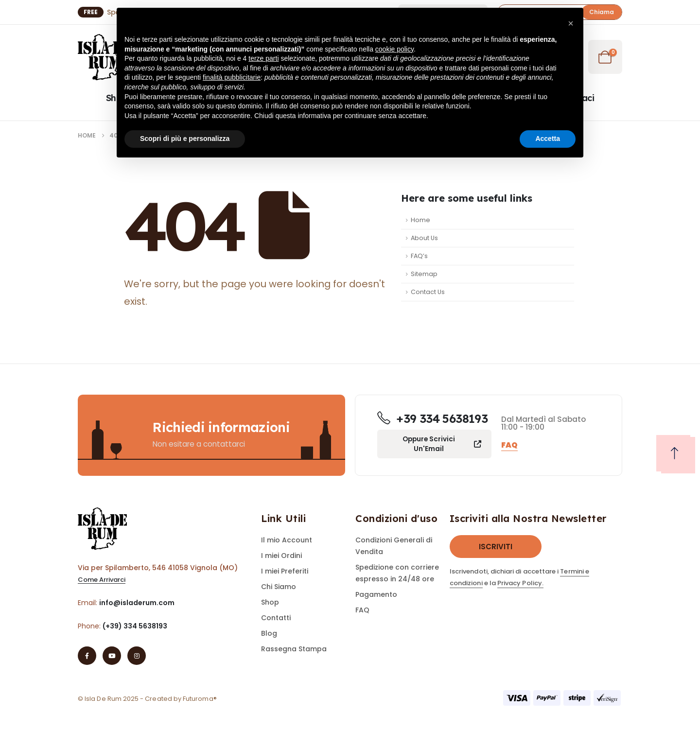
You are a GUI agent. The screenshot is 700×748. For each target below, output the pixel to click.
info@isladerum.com (137, 603)
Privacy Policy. (520, 583)
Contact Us (428, 292)
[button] (602, 12)
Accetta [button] (548, 139)
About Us (424, 238)
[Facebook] (87, 656)
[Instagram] (137, 656)
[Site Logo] (105, 57)
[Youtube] (112, 656)
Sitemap (424, 274)
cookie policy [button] (394, 49)
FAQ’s (419, 256)
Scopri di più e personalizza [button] (185, 139)
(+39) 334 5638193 (135, 626)
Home (420, 220)
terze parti (263, 58)
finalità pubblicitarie (232, 77)
